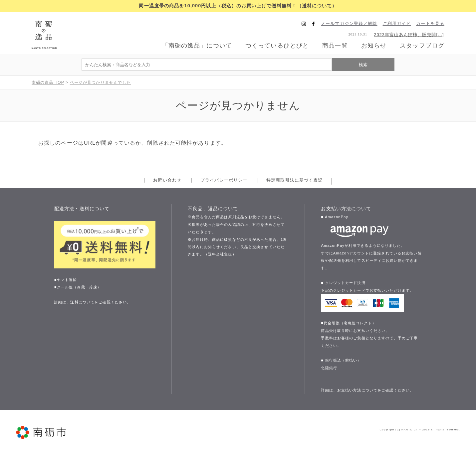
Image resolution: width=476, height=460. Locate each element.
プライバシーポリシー (224, 180)
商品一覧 (335, 46)
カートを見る (430, 24)
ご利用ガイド (397, 24)
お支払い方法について (357, 390)
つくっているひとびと (277, 46)
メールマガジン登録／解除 (349, 24)
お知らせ (374, 46)
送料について (317, 6)
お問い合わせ (167, 180)
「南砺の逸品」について (197, 46)
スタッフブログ (422, 46)
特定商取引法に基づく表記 (294, 180)
